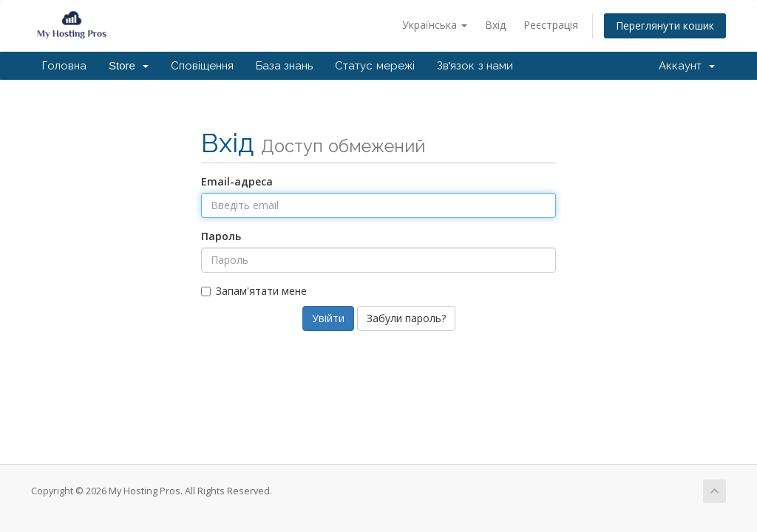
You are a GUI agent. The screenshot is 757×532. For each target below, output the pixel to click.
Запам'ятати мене (254, 291)
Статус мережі (374, 65)
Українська (435, 25)
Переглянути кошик (665, 25)
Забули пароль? (406, 318)
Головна (64, 65)
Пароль (221, 236)
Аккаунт (687, 65)
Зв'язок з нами (475, 65)
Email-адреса (237, 181)
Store (129, 65)
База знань (284, 65)
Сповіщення (202, 65)
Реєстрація (551, 25)
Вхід (495, 25)
